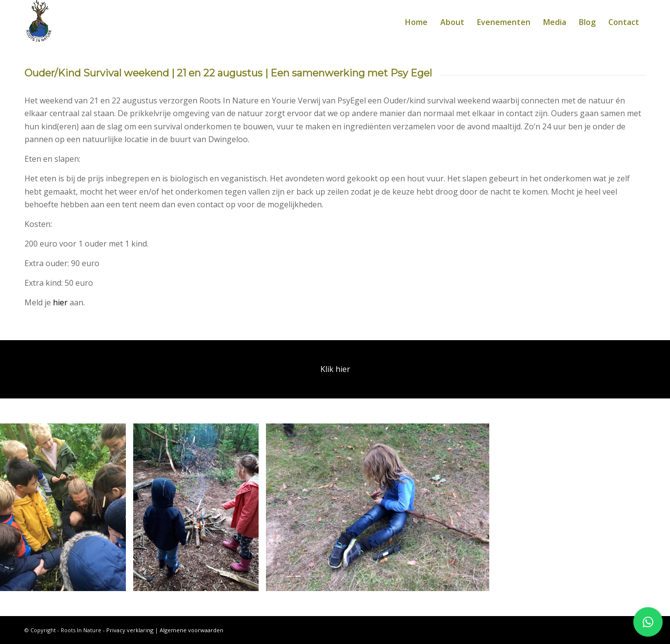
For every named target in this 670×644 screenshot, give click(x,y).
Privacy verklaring (130, 630)
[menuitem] (416, 22)
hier (60, 302)
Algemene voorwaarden (191, 630)
